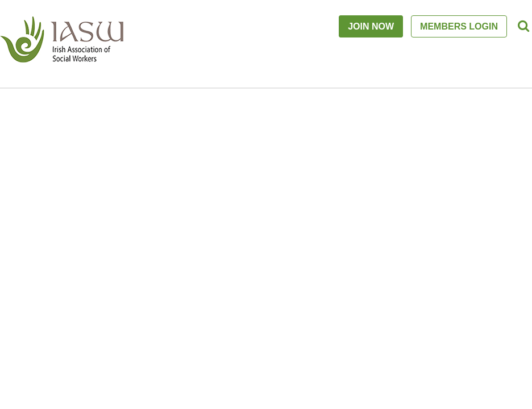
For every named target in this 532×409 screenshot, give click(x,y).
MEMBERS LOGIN (459, 26)
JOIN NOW (371, 26)
